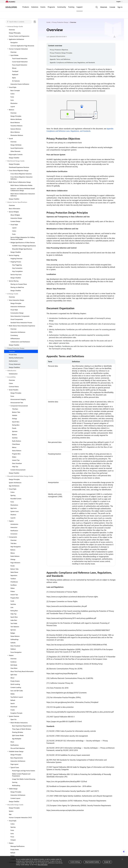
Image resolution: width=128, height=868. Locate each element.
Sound (11, 139)
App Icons (14, 508)
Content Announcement (18, 470)
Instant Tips (16, 460)
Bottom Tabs (16, 412)
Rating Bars (16, 425)
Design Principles (16, 116)
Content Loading (16, 687)
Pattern (11, 655)
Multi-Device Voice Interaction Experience (22, 326)
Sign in (120, 7)
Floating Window (18, 732)
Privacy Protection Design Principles (61, 53)
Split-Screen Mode (18, 735)
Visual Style (13, 87)
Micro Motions (15, 132)
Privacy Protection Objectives (59, 50)
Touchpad (15, 71)
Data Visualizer (17, 463)
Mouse (14, 68)
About (12, 678)
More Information (43, 865)
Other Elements (15, 151)
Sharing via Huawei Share (19, 284)
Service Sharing (14, 281)
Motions (11, 110)
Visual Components (17, 319)
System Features (14, 716)
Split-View (14, 675)
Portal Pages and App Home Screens (24, 771)
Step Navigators (16, 547)
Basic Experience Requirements (22, 726)
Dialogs (14, 419)
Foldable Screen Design (16, 751)
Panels (14, 428)
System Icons (15, 511)
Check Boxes (16, 444)
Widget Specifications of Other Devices (23, 243)
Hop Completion (17, 271)
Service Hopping (14, 255)
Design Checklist (14, 158)
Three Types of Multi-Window (21, 729)
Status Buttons (17, 451)
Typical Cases (15, 767)
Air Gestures (16, 81)
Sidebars (13, 649)
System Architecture (15, 483)
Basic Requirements (17, 758)
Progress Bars (16, 454)
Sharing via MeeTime (17, 287)
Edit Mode (14, 665)
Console (112, 7)
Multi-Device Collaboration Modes (21, 185)
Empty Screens (15, 681)
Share (12, 742)
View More (14, 668)
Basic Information (14, 209)
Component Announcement (19, 406)
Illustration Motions (17, 135)
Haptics (11, 521)
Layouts (13, 518)
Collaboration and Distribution (20, 342)
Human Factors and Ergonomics (19, 36)
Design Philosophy (15, 33)
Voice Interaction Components (20, 316)
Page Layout (14, 764)
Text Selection (15, 627)
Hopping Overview (16, 259)
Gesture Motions (16, 129)
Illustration (14, 103)
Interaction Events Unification (20, 84)
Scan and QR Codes (17, 691)
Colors (12, 94)
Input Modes (14, 55)
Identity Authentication (16, 358)
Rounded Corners (16, 499)
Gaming (15, 782)
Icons (12, 100)
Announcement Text (17, 403)
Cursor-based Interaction (20, 62)
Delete (12, 694)
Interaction (14, 527)
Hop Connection (17, 268)
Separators (14, 575)
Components (13, 537)
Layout (13, 107)
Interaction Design (16, 218)
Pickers (13, 591)
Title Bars (15, 409)
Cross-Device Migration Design (19, 171)
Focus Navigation (16, 652)
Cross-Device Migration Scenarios (21, 174)
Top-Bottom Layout (17, 697)
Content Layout (15, 798)
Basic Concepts (15, 91)
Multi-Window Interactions (19, 723)
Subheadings (14, 639)
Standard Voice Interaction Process (21, 323)
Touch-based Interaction (20, 59)
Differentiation (15, 339)
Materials (104, 7)
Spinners (15, 431)
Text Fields (14, 623)
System (11, 811)
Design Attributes (16, 145)
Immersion (14, 534)
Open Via (13, 719)
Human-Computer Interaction (18, 49)
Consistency (14, 335)
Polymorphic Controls (16, 155)
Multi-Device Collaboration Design (20, 182)
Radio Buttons (17, 441)
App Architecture (14, 486)
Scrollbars (14, 585)
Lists (12, 607)
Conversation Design (17, 313)
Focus (12, 396)
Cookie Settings (75, 862)
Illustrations (14, 505)
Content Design (15, 221)
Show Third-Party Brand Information (22, 671)
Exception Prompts (16, 713)
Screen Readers (14, 390)
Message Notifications (17, 846)
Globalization (13, 374)
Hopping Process (16, 262)
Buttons (14, 435)
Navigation (14, 43)
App (10, 814)
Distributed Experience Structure (19, 167)
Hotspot (13, 840)
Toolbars (13, 579)
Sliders (14, 457)
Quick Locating (15, 684)
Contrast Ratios (14, 387)
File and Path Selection (18, 748)
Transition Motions (16, 126)
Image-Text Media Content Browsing (24, 779)
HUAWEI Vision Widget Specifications (24, 246)
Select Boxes (14, 572)
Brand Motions (15, 123)
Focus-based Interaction (20, 65)
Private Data (13, 355)
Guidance (13, 662)
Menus (14, 447)
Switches (15, 438)
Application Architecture (16, 39)
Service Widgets (14, 212)
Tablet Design (13, 789)
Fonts (12, 97)
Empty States (15, 849)
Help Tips (15, 467)
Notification (14, 531)
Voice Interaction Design (16, 300)
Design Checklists (14, 367)
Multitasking (16, 785)
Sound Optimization (17, 148)
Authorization (13, 361)
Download (14, 707)
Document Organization (57, 56)
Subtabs (15, 415)
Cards (12, 601)
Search (13, 703)
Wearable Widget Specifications (22, 249)
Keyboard (15, 75)
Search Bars (16, 422)
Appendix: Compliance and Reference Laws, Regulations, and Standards (72, 63)
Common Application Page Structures (22, 46)
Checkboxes (14, 582)
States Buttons (15, 636)
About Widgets (15, 215)
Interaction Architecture (18, 307)
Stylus (14, 78)
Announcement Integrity (18, 399)
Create (13, 710)
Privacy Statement (15, 364)
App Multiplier (17, 739)
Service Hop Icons (16, 275)
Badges (13, 633)
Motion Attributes (16, 119)
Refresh (13, 700)
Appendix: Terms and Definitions (60, 59)
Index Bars (14, 620)
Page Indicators (15, 563)
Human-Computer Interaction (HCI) (20, 817)
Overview (12, 30)
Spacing (13, 495)
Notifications (15, 745)
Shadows (13, 515)
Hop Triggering (17, 265)
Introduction (14, 524)
